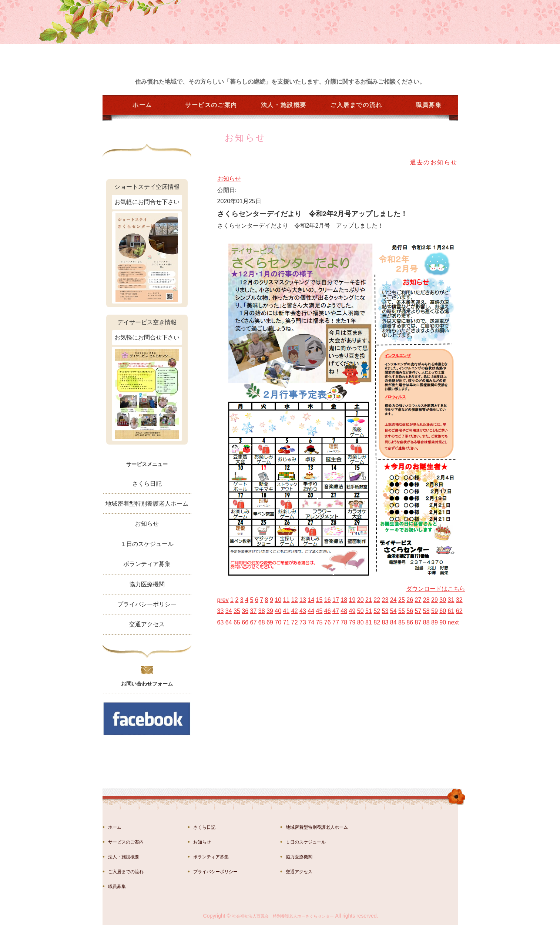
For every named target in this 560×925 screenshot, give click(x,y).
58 (426, 611)
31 (451, 600)
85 (402, 622)
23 (385, 600)
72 (295, 622)
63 (221, 622)
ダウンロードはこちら (436, 589)
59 (435, 611)
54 (393, 611)
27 (418, 600)
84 (393, 622)
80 (361, 622)
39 (270, 611)
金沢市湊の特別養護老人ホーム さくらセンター (156, 49)
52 (377, 611)
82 (377, 622)
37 (254, 611)
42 (295, 611)
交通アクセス (147, 624)
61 (451, 611)
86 (410, 622)
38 (262, 611)
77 (336, 622)
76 (328, 622)
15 (319, 600)
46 (328, 611)
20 (361, 600)
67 (254, 622)
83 (385, 622)
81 (369, 622)
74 (311, 622)
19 (352, 600)
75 (319, 622)
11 (286, 600)
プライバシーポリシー (147, 604)
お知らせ (229, 179)
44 (311, 611)
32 (459, 600)
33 (221, 611)
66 (245, 622)
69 (270, 622)
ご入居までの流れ (356, 105)
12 (295, 600)
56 (410, 611)
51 (369, 611)
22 (377, 600)
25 (402, 600)
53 (385, 611)
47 (336, 611)
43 (303, 611)
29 (435, 600)
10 (278, 600)
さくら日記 (147, 484)
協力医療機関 (147, 584)
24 (393, 600)
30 (443, 600)
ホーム (142, 105)
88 (426, 622)
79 (352, 622)
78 (344, 622)
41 (286, 611)
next (453, 622)
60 (443, 611)
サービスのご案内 (211, 105)
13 (303, 600)
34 (229, 611)
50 (361, 611)
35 (237, 611)
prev (223, 600)
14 (311, 600)
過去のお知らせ (434, 162)
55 (402, 611)
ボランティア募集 (147, 564)
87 (418, 622)
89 (435, 622)
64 (229, 622)
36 (245, 611)
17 (336, 600)
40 (278, 611)
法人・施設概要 (284, 105)
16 (328, 600)
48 (344, 611)
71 (286, 622)
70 (278, 622)
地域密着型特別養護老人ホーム (147, 504)
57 (418, 611)
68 (262, 622)
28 (426, 600)
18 (344, 600)
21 (369, 600)
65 (237, 622)
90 (443, 622)
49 (352, 611)
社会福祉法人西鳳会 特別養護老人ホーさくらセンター (283, 916)
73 (303, 622)
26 (410, 600)
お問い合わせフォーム (147, 684)
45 (319, 611)
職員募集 (429, 105)
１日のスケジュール (147, 544)
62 (459, 611)
